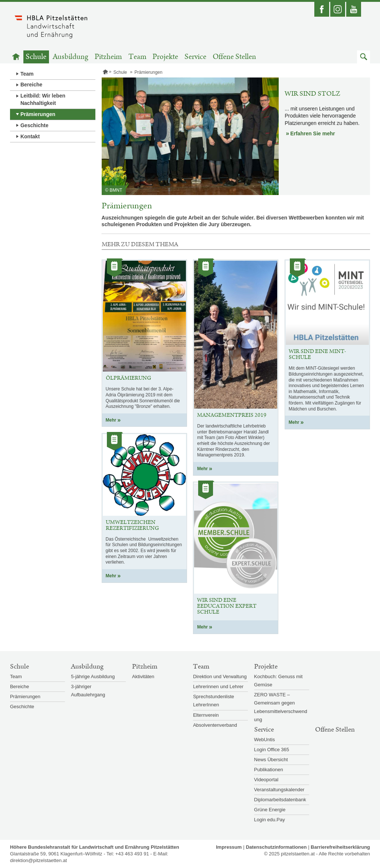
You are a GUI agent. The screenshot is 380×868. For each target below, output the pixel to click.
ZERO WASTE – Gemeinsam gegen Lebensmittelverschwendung (281, 707)
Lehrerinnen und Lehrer (218, 687)
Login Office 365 (272, 750)
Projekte (165, 57)
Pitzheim (108, 57)
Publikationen (269, 770)
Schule (36, 57)
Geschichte (34, 125)
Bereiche (31, 85)
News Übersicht (271, 760)
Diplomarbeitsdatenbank (280, 800)
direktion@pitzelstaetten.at (38, 860)
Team (137, 57)
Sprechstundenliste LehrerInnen (214, 701)
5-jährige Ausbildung (93, 676)
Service (195, 57)
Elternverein (206, 715)
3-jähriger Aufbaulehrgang (88, 691)
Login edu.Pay (270, 820)
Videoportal (266, 780)
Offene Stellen (234, 57)
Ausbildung (71, 57)
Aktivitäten (143, 676)
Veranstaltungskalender (279, 790)
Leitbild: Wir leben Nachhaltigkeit (43, 99)
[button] (363, 57)
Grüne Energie (270, 810)
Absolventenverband (215, 725)
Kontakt (30, 136)
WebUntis (265, 740)
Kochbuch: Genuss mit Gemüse (279, 681)
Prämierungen (38, 114)
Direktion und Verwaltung (220, 676)
